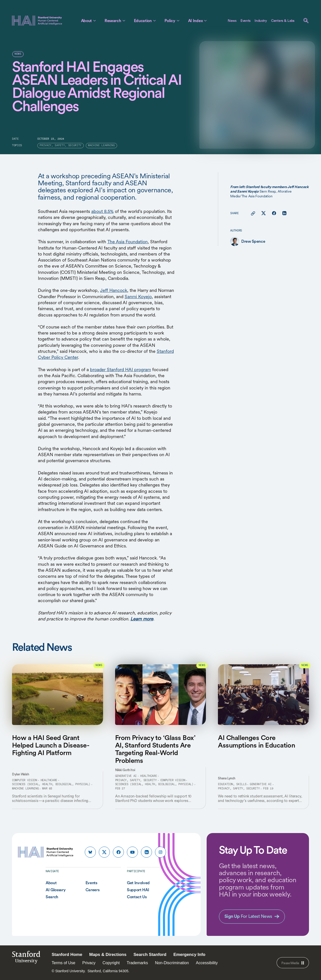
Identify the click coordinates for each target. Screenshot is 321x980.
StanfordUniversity (26, 959)
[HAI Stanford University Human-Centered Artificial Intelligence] (37, 21)
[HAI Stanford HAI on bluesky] (90, 852)
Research (113, 21)
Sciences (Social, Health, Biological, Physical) (51, 784)
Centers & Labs (283, 21)
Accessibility (207, 963)
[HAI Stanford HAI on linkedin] (146, 852)
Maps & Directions (108, 955)
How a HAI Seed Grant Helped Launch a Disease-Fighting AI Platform (51, 745)
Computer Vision (25, 780)
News (232, 21)
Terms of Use (63, 963)
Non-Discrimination (172, 963)
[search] (306, 21)
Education (143, 21)
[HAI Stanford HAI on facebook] (118, 852)
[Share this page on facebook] (274, 213)
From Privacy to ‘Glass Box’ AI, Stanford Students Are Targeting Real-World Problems (155, 749)
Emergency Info (189, 955)
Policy (170, 21)
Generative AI (126, 776)
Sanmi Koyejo (138, 297)
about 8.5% (102, 211)
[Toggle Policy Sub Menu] (178, 21)
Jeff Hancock (114, 290)
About (86, 21)
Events (246, 21)
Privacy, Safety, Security (136, 780)
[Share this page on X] (264, 213)
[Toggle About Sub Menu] (95, 21)
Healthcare (49, 780)
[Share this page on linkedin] (284, 213)
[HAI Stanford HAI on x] (104, 852)
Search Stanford (150, 955)
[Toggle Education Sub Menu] (154, 21)
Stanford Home (67, 955)
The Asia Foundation (128, 242)
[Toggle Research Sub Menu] (124, 21)
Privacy (89, 963)
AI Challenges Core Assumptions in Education (256, 741)
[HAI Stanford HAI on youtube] (132, 852)
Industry (261, 21)
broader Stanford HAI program (121, 370)
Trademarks (137, 963)
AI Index (195, 21)
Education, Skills (232, 784)
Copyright (111, 963)
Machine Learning (25, 789)
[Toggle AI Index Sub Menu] (205, 21)
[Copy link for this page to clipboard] (253, 213)
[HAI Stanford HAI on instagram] (160, 852)
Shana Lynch (227, 778)
